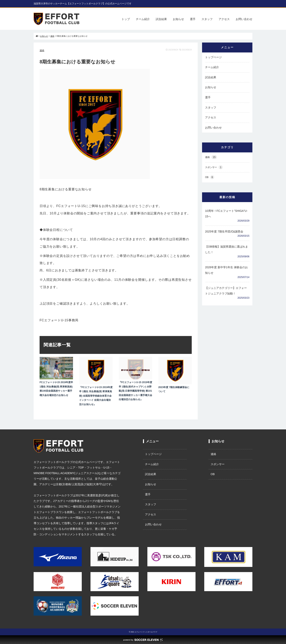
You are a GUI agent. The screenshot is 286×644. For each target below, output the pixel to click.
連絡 (42, 50)
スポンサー (214, 167)
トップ (126, 19)
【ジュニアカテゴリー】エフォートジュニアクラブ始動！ (226, 291)
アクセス (224, 19)
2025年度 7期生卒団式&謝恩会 (224, 231)
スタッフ (207, 19)
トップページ (213, 57)
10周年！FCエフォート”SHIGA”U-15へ (226, 214)
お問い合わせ (244, 19)
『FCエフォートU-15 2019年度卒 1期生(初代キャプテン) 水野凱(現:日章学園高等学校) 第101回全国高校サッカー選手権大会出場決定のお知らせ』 (135, 391)
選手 (193, 19)
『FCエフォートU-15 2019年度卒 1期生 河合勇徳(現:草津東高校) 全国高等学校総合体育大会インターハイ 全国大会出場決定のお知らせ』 (96, 396)
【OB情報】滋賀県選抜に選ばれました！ (227, 249)
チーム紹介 (143, 19)
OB (210, 177)
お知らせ (178, 19)
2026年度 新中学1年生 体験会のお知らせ (226, 270)
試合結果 (161, 19)
